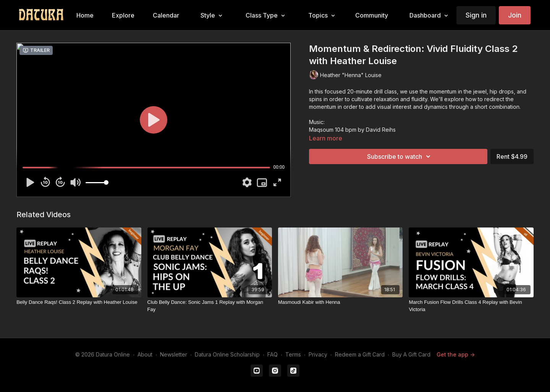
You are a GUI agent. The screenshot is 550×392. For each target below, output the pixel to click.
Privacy (318, 354)
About (145, 354)
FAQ (273, 354)
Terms (293, 354)
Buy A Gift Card (411, 354)
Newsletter (174, 354)
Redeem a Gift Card (360, 354)
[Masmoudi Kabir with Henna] (340, 302)
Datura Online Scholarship (227, 354)
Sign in (476, 15)
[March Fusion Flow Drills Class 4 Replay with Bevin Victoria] (471, 306)
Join (515, 15)
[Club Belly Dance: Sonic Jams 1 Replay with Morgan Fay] (210, 306)
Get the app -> (456, 354)
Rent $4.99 (512, 156)
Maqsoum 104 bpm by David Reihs (352, 130)
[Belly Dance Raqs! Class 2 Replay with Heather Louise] (79, 302)
